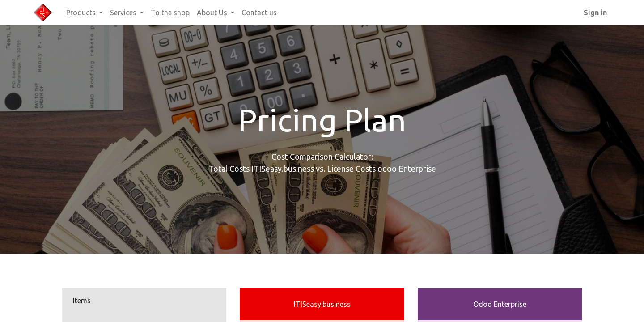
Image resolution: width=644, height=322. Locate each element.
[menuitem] (170, 13)
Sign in (595, 13)
